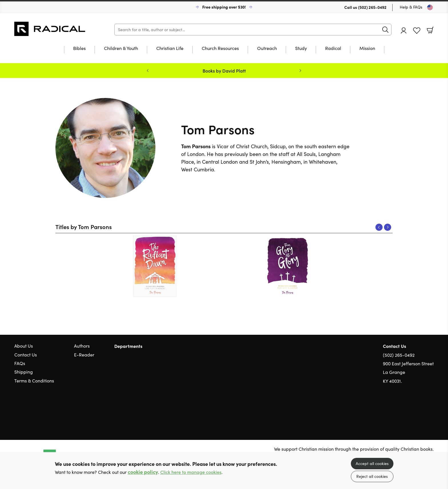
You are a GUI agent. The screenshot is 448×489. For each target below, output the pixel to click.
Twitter (410, 408)
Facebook (421, 408)
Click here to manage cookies (191, 472)
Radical (333, 49)
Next (388, 227)
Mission (367, 49)
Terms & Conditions (34, 381)
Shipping (24, 372)
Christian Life (170, 49)
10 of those (50, 29)
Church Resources (220, 49)
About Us (24, 346)
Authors (82, 346)
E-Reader (84, 355)
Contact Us (26, 355)
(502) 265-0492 (372, 7)
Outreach (267, 49)
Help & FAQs (411, 7)
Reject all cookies (372, 476)
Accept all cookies (372, 463)
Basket (430, 30)
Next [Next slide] (300, 71)
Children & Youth (121, 49)
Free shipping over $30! (224, 7)
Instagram (431, 408)
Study (301, 49)
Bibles (79, 49)
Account (404, 30)
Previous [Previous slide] (148, 71)
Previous (379, 227)
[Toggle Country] (430, 7)
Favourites (417, 31)
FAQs (20, 363)
